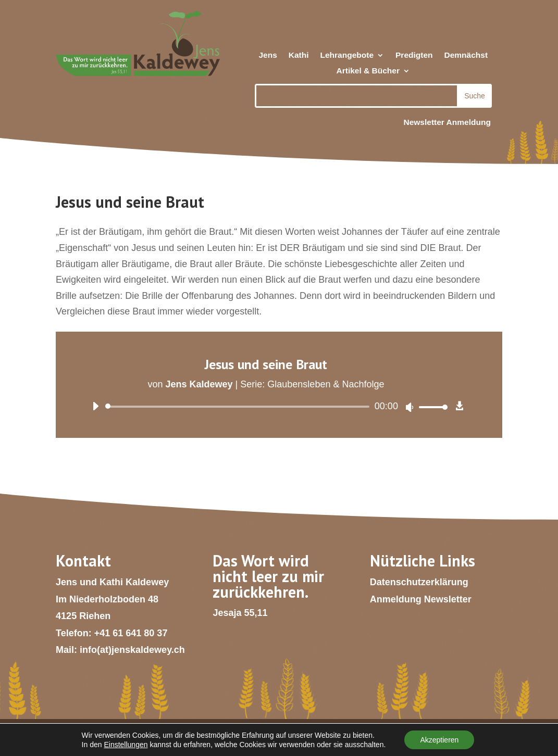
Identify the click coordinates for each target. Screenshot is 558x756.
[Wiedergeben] (95, 406)
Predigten (414, 55)
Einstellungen (126, 745)
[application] (266, 407)
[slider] (239, 407)
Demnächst (466, 55)
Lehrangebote (347, 55)
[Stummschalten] (410, 407)
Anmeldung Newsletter (421, 599)
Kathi (299, 55)
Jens (268, 55)
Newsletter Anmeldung (447, 122)
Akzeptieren (439, 740)
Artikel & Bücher (368, 71)
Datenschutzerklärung (419, 582)
